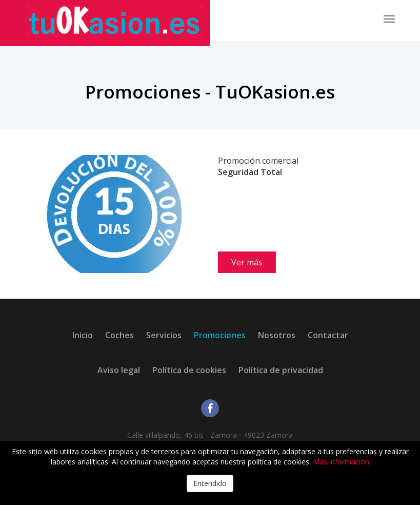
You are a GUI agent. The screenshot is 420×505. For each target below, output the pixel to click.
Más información (341, 462)
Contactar (328, 335)
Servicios (164, 335)
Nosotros (277, 335)
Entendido (210, 483)
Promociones (220, 335)
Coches (119, 335)
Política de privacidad (281, 370)
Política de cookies (189, 370)
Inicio (83, 335)
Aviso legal (119, 370)
